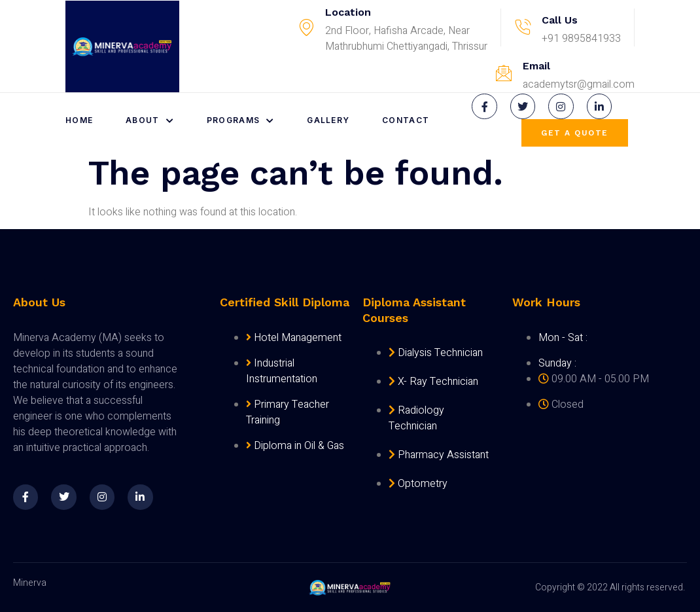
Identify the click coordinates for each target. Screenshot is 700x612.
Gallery (329, 120)
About (150, 120)
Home (79, 120)
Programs (241, 120)
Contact (406, 120)
